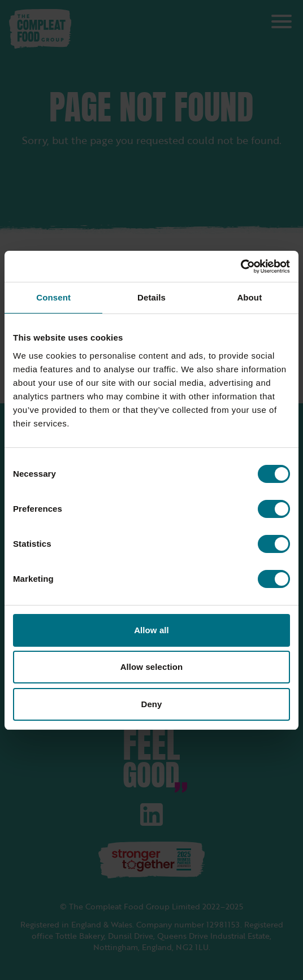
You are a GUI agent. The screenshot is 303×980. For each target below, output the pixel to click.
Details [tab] (151, 297)
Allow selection (152, 667)
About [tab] (249, 297)
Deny (151, 704)
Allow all (151, 630)
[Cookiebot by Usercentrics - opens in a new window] (241, 267)
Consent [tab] (53, 297)
